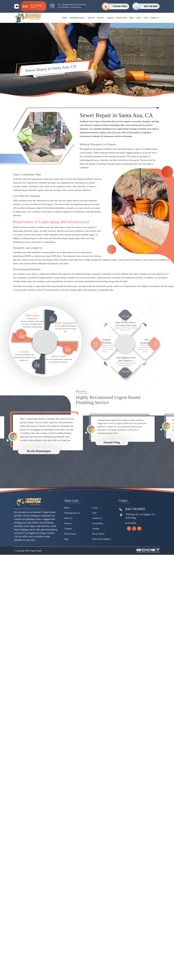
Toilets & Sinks (59, 365)
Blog (131, 18)
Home (65, 18)
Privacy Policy (98, 570)
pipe (48, 266)
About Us (91, 18)
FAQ (146, 18)
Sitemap (96, 565)
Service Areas (122, 18)
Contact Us (154, 18)
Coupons (110, 18)
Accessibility (98, 560)
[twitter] (134, 565)
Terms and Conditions (102, 575)
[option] (41, 496)
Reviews (101, 18)
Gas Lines (24, 361)
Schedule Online (120, 6)
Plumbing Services (77, 18)
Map (134, 554)
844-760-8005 (151, 6)
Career (139, 18)
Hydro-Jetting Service (66, 332)
